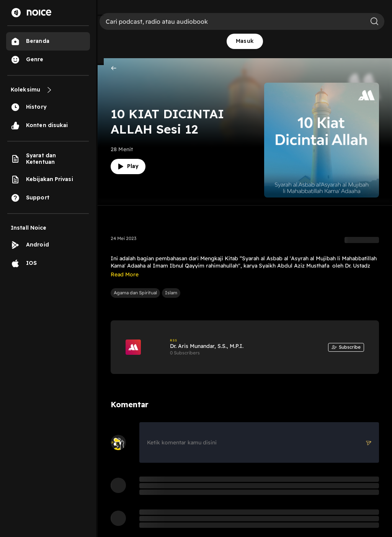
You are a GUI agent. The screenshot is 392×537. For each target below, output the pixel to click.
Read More (125, 274)
